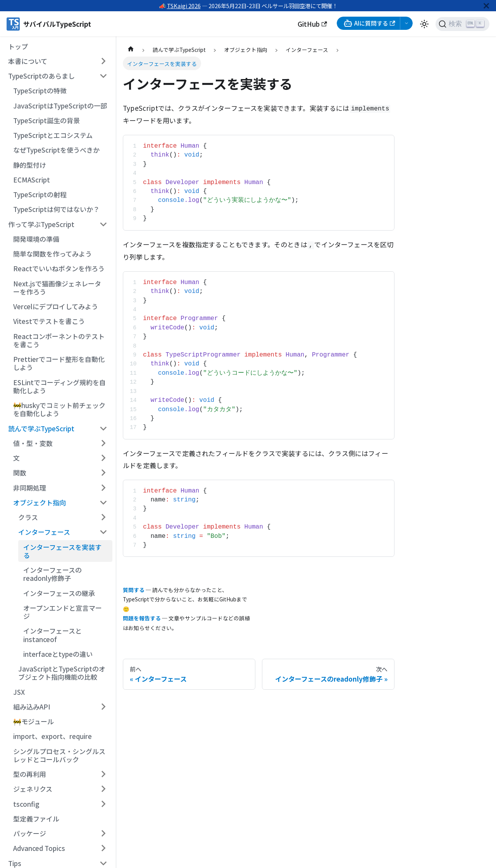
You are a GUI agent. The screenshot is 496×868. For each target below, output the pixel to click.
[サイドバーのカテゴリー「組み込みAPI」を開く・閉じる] (103, 707)
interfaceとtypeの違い (58, 654)
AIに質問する (369, 23)
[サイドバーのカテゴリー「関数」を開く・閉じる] (103, 473)
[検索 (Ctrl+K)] (462, 24)
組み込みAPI (32, 707)
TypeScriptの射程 (40, 194)
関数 (20, 473)
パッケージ (30, 833)
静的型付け (30, 165)
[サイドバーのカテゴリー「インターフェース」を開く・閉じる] (103, 532)
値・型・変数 (33, 443)
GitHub (312, 24)
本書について (28, 61)
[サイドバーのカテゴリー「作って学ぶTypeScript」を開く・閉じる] (103, 224)
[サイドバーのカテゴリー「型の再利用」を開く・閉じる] (103, 774)
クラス (28, 517)
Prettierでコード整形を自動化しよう (59, 363)
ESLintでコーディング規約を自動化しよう (59, 386)
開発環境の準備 (36, 239)
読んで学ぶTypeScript (41, 428)
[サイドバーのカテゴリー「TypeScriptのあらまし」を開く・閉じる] (103, 76)
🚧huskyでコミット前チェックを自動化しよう (59, 409)
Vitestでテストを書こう (49, 321)
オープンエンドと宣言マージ (63, 612)
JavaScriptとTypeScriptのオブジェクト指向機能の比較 (62, 673)
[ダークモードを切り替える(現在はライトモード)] (424, 24)
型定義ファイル (36, 819)
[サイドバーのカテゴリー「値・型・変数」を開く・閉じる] (103, 443)
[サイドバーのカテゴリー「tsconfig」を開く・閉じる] (103, 804)
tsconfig (26, 804)
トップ (18, 46)
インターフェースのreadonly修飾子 (53, 574)
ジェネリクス (33, 789)
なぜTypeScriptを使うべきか (56, 150)
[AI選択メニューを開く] (406, 23)
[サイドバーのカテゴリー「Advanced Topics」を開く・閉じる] (103, 848)
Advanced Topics (39, 848)
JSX (19, 692)
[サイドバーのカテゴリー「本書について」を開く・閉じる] (103, 61)
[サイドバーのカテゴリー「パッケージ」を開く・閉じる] (103, 834)
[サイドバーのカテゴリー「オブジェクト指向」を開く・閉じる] (103, 503)
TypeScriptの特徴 (40, 90)
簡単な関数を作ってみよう (53, 254)
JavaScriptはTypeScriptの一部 (60, 106)
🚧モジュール (34, 721)
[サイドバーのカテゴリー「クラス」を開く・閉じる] (103, 517)
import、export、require (53, 736)
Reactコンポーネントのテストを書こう (59, 340)
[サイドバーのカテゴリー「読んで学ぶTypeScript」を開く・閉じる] (103, 428)
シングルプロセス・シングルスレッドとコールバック (59, 755)
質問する (134, 590)
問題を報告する (142, 618)
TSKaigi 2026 (184, 6)
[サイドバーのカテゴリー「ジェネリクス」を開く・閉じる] (103, 789)
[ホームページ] (131, 50)
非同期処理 (30, 488)
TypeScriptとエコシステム (53, 135)
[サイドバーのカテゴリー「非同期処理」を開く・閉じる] (103, 487)
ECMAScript (32, 180)
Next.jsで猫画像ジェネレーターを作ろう (57, 288)
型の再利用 (30, 774)
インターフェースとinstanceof (53, 635)
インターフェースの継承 (59, 593)
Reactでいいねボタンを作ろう (59, 268)
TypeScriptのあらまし (41, 76)
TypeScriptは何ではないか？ (56, 209)
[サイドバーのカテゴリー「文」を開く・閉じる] (103, 458)
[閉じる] (486, 6)
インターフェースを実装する (62, 551)
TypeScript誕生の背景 (46, 120)
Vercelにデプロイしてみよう (56, 306)
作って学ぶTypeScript (41, 224)
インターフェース (44, 532)
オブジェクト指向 (40, 502)
